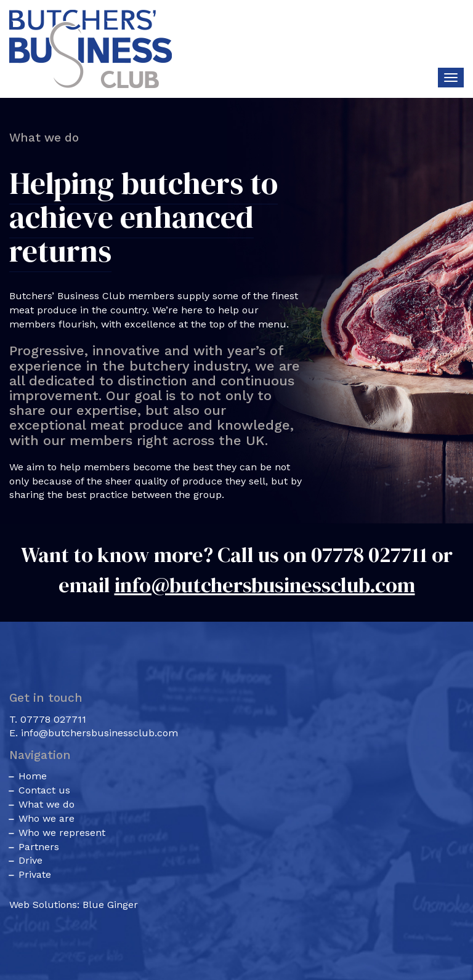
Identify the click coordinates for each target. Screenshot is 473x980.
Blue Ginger (110, 905)
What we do (46, 804)
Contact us (44, 790)
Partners (39, 847)
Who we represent (62, 833)
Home (33, 776)
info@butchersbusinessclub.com (265, 585)
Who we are (46, 818)
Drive (30, 860)
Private (35, 874)
